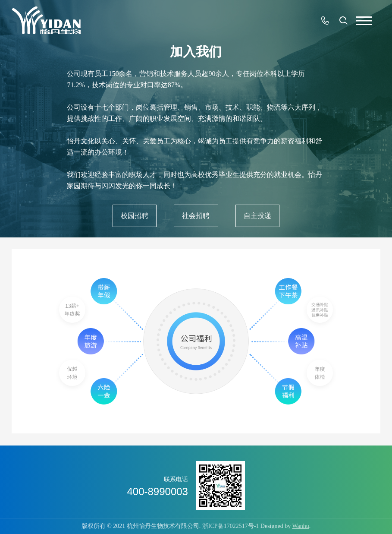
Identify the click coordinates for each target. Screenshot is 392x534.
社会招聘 (196, 216)
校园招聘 (135, 216)
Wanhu (300, 526)
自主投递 (257, 216)
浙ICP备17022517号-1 (230, 526)
